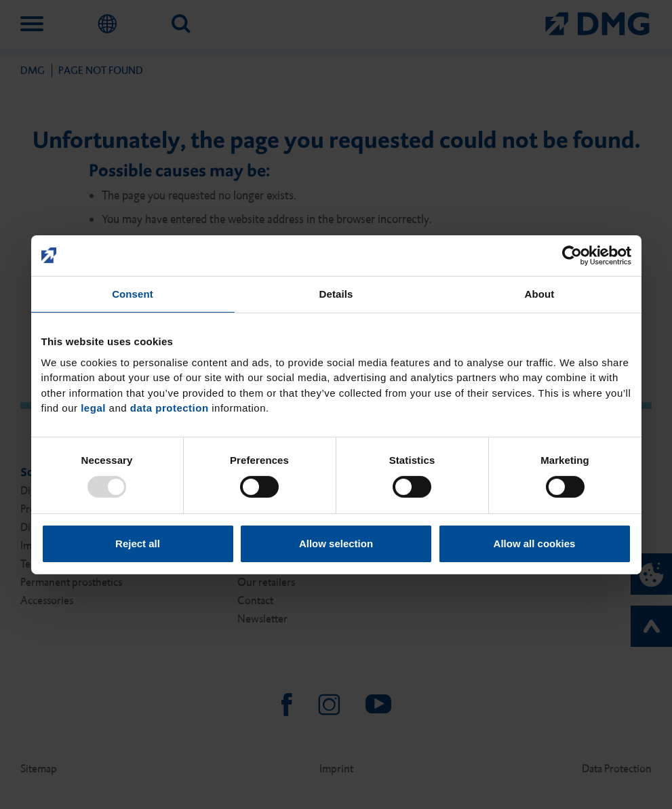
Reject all (138, 544)
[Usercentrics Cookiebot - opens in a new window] (572, 255)
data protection (170, 408)
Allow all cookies (535, 544)
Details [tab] (336, 293)
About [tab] (540, 293)
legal (93, 408)
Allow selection (336, 544)
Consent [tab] (133, 293)
